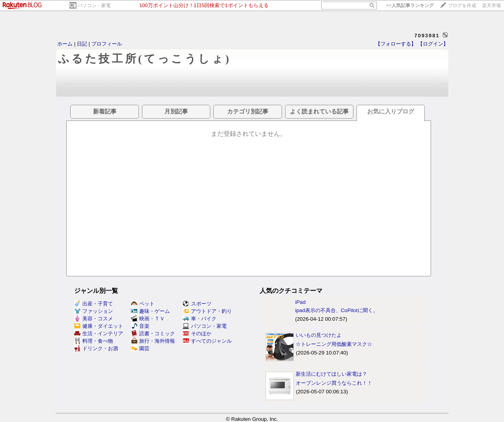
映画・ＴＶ (148, 319)
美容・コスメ (94, 319)
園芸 (140, 348)
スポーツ (197, 304)
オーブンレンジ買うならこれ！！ (334, 383)
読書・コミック (153, 333)
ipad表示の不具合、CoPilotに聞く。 (336, 310)
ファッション (94, 311)
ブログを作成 (462, 5)
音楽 (140, 326)
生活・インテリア (99, 333)
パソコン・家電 (94, 5)
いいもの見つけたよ (319, 335)
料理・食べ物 (94, 341)
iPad (300, 302)
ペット (143, 304)
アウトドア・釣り (207, 311)
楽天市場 (491, 5)
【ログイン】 (433, 44)
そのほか (197, 333)
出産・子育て (94, 304)
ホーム (65, 44)
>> (410, 5)
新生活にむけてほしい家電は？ (331, 374)
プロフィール (107, 44)
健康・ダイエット (99, 326)
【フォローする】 (396, 44)
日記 (82, 44)
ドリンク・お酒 (96, 348)
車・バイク (200, 319)
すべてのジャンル (207, 341)
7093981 (427, 36)
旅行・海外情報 (153, 341)
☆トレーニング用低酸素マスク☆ (334, 344)
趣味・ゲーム (150, 311)
